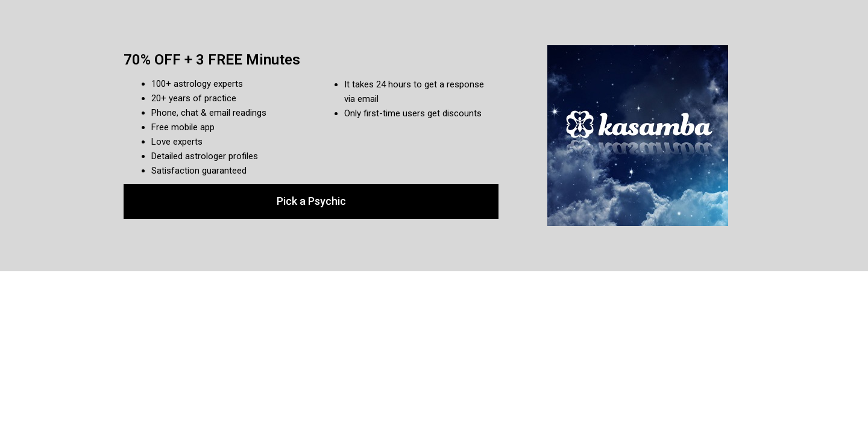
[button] (311, 201)
